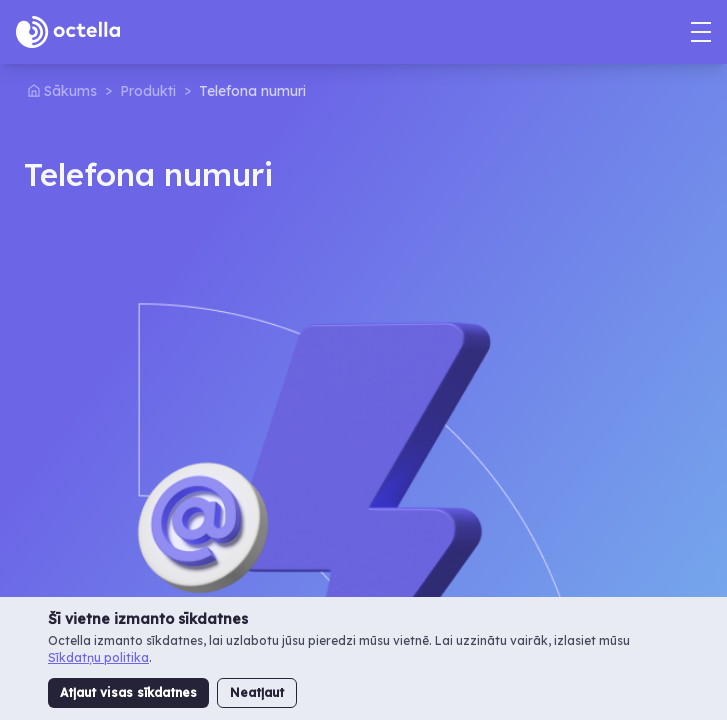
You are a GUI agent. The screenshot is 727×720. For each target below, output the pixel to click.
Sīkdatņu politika (98, 657)
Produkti (148, 91)
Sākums (70, 91)
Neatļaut (257, 692)
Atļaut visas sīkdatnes (128, 692)
